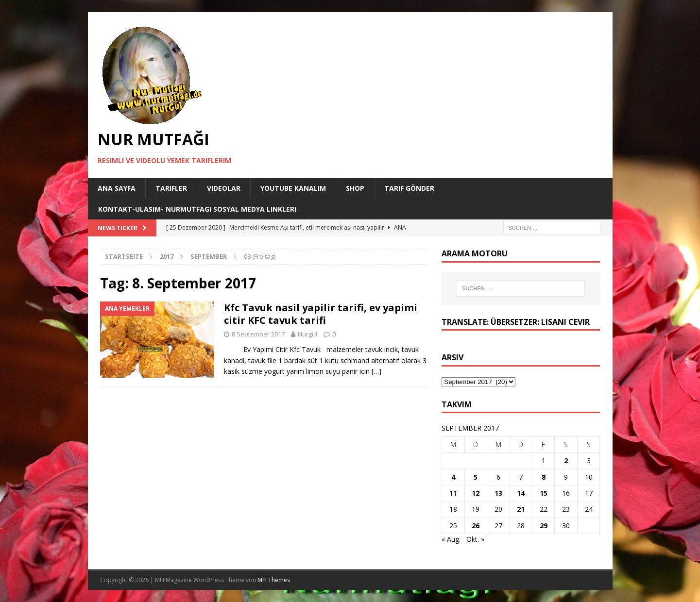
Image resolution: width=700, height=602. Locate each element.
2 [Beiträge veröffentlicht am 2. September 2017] (566, 460)
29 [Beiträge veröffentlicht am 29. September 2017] (544, 526)
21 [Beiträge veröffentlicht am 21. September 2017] (521, 509)
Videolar (224, 188)
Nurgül (307, 334)
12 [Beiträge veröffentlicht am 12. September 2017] (476, 493)
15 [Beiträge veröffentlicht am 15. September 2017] (544, 493)
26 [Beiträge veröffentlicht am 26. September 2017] (476, 526)
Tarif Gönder (409, 188)
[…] (376, 371)
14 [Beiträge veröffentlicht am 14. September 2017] (521, 493)
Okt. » (475, 539)
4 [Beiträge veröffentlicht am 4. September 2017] (453, 477)
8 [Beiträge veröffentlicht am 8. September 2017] (544, 477)
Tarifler (171, 188)
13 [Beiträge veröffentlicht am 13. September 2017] (498, 493)
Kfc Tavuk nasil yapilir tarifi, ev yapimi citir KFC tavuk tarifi (321, 314)
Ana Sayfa (117, 188)
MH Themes (274, 580)
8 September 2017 (258, 334)
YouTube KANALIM (293, 188)
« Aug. (451, 539)
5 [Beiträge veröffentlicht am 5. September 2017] (476, 477)
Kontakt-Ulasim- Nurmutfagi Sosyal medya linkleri (197, 209)
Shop (355, 188)
